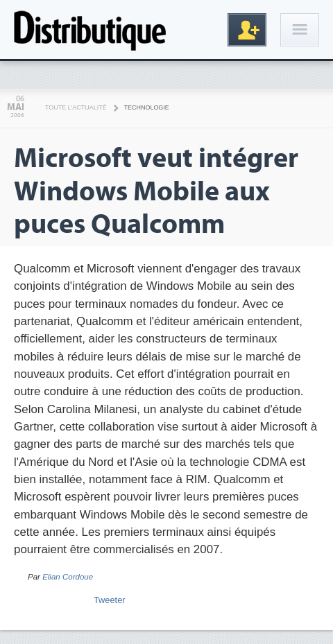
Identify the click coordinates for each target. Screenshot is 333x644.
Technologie (147, 107)
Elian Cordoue (68, 577)
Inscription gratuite (247, 30)
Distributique (90, 29)
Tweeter (110, 600)
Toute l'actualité (76, 107)
